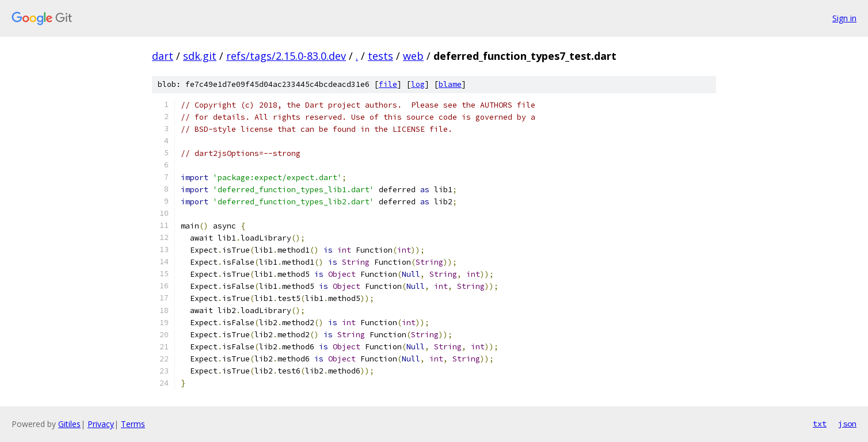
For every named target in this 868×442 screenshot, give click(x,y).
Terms (133, 424)
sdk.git (200, 56)
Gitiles (69, 424)
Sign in (844, 18)
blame (450, 84)
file (388, 84)
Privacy (101, 424)
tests (380, 56)
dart (163, 56)
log (418, 84)
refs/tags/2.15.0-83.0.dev (286, 56)
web (413, 56)
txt (820, 424)
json (847, 424)
